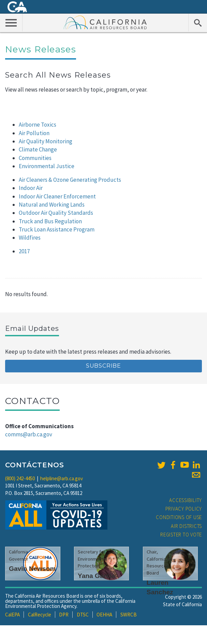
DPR (64, 615)
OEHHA (104, 615)
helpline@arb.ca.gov (62, 478)
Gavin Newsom (32, 569)
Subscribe (103, 366)
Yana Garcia (97, 576)
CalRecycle (40, 615)
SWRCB (129, 615)
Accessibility (186, 500)
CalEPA (12, 615)
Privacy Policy (184, 509)
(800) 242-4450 (20, 478)
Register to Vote (181, 535)
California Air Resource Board (105, 22)
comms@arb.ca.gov (29, 434)
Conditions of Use (179, 517)
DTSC (83, 615)
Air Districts (186, 526)
